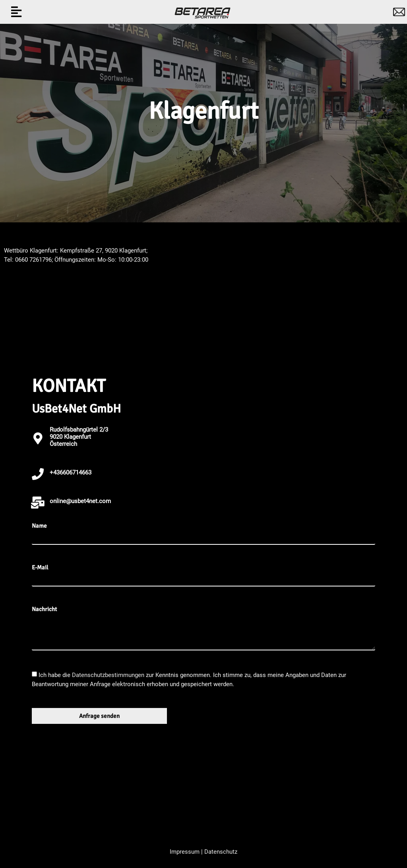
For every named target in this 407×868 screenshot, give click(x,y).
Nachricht (44, 609)
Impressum (185, 852)
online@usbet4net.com (80, 501)
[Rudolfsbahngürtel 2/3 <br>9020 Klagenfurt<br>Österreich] (38, 438)
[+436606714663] (38, 474)
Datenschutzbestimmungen (109, 675)
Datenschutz (221, 852)
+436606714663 (71, 473)
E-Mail (40, 568)
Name (39, 526)
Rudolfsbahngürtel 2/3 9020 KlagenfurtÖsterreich (79, 437)
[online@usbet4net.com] (38, 503)
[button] (16, 12)
